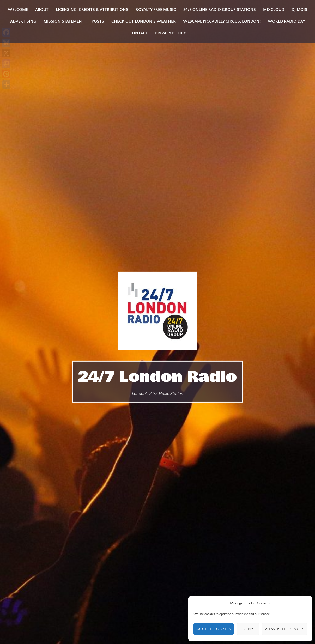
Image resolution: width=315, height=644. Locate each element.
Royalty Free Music (156, 10)
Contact (139, 33)
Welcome (18, 10)
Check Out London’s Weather (144, 21)
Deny (248, 629)
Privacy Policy (171, 33)
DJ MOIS (299, 10)
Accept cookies (214, 629)
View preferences (284, 629)
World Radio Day (286, 21)
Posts (98, 21)
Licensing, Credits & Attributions (92, 10)
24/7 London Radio (158, 377)
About (42, 10)
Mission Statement (64, 21)
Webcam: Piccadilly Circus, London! (222, 21)
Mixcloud (274, 10)
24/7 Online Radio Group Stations (220, 10)
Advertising (23, 21)
